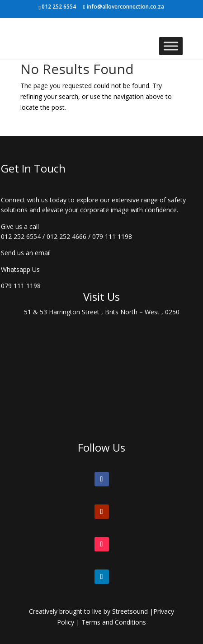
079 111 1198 (112, 236)
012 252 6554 (21, 236)
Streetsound (130, 611)
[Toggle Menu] (171, 46)
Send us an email (26, 253)
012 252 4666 (66, 236)
